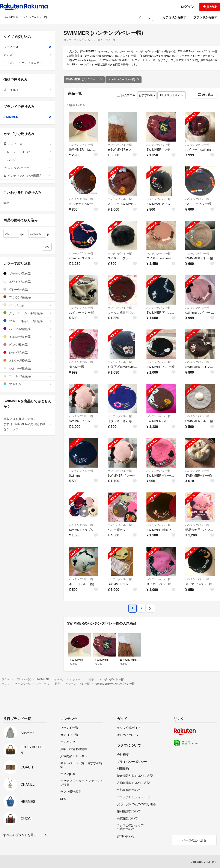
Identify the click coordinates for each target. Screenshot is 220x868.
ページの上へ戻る (194, 840)
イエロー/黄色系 (28, 337)
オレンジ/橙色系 (28, 360)
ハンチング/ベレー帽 (124, 79)
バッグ (29, 160)
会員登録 (210, 7)
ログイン (187, 7)
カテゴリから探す (174, 17)
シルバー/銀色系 (28, 368)
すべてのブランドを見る (20, 835)
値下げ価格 (28, 90)
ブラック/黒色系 (28, 274)
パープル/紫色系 (28, 329)
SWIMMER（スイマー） (84, 79)
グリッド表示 (172, 95)
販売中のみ (126, 95)
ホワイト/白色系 (28, 282)
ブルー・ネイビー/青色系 (28, 321)
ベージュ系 (28, 305)
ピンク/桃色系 (28, 345)
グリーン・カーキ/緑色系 (28, 313)
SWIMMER (28, 117)
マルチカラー (28, 384)
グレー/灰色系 (28, 289)
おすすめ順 (147, 95)
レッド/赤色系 (28, 352)
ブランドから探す (205, 17)
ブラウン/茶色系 (28, 297)
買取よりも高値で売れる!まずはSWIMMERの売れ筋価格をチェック (28, 424)
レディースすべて (29, 152)
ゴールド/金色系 (28, 376)
